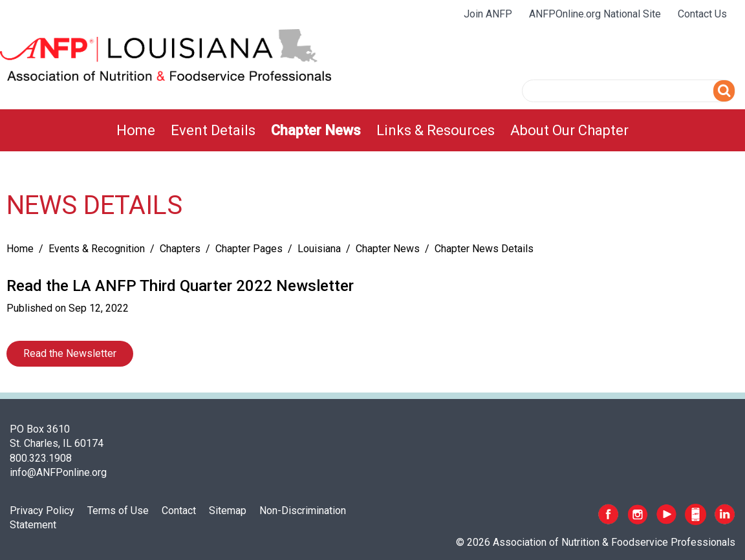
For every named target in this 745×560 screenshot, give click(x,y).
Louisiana (319, 249)
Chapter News (316, 130)
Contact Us (702, 14)
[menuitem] (136, 130)
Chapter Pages (249, 249)
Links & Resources (436, 130)
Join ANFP (488, 14)
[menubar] (372, 130)
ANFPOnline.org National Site (595, 14)
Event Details (213, 130)
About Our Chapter (569, 130)
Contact (179, 511)
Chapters (180, 249)
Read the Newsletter (70, 353)
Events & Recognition (97, 249)
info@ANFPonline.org (58, 472)
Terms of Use (118, 511)
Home (136, 130)
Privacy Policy (42, 511)
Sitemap (228, 511)
